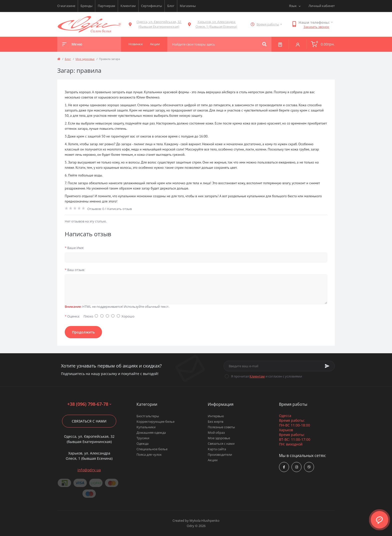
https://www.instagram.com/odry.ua (297, 467)
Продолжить (83, 332)
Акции (213, 460)
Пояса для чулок (149, 454)
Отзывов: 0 (96, 209)
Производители (220, 454)
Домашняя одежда (151, 432)
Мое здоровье (85, 59)
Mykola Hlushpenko (204, 520)
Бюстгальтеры (148, 416)
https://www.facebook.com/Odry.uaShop (284, 467)
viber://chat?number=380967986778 (309, 467)
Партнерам (106, 6)
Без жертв (215, 421)
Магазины (188, 6)
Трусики (143, 438)
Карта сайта (217, 449)
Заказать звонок (316, 27)
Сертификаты (151, 6)
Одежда (142, 443)
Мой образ (216, 432)
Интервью (216, 416)
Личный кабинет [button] (322, 6)
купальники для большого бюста (272, 196)
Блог (171, 6)
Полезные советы (221, 427)
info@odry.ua (89, 470)
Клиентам (128, 6)
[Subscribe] (327, 366)
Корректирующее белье (155, 421)
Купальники (146, 427)
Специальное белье (152, 449)
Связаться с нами (89, 421)
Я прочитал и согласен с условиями (266, 376)
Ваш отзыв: (75, 270)
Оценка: (72, 316)
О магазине (66, 6)
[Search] (264, 44)
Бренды (86, 6)
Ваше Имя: (74, 248)
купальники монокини (135, 196)
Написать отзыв (119, 209)
